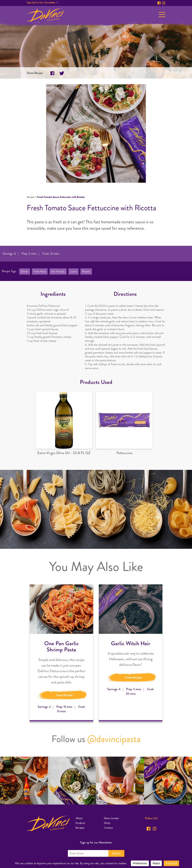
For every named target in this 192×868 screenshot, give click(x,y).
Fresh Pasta (40, 272)
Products (80, 823)
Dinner (25, 272)
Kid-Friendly (58, 272)
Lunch (73, 272)
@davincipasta (114, 739)
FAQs (107, 823)
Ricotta (86, 272)
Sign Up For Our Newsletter (41, 3)
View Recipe (64, 695)
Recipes (31, 197)
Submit (116, 853)
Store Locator (111, 818)
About (79, 818)
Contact (108, 828)
